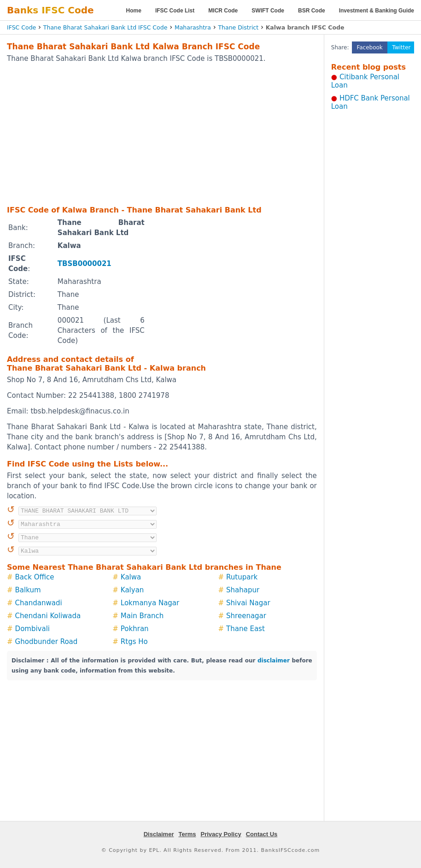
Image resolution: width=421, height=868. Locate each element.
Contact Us (262, 834)
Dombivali (32, 629)
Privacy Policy (221, 834)
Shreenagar (246, 616)
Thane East (246, 629)
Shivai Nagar (248, 603)
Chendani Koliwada (48, 616)
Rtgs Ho (134, 642)
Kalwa (131, 577)
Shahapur (243, 590)
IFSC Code (21, 27)
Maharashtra (193, 27)
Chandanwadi (39, 603)
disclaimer (274, 661)
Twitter (401, 47)
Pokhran (135, 629)
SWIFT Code (268, 11)
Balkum (28, 590)
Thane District (238, 27)
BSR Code (312, 11)
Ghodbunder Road (47, 642)
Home (134, 11)
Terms (187, 834)
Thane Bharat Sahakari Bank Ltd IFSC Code (105, 27)
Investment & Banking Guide (377, 11)
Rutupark (242, 577)
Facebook (369, 47)
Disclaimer (159, 834)
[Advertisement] (147, 134)
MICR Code (223, 11)
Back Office (35, 577)
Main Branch (142, 616)
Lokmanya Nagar (150, 603)
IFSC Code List (175, 11)
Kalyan (132, 590)
